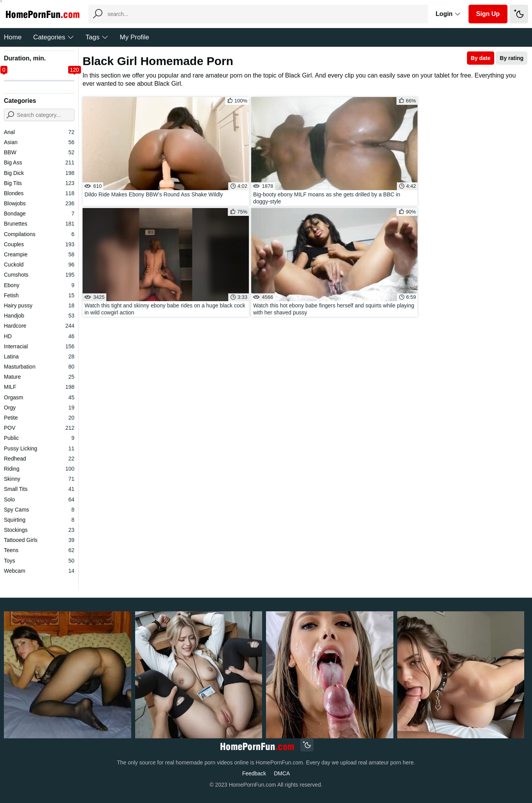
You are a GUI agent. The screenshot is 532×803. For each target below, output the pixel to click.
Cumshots (39, 275)
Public (39, 438)
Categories (53, 37)
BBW (39, 152)
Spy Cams (39, 510)
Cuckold (39, 265)
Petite (39, 418)
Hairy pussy (39, 305)
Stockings (39, 530)
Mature (39, 377)
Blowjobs (39, 203)
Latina (39, 356)
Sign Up (488, 14)
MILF (39, 387)
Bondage (39, 214)
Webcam (39, 571)
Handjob (39, 316)
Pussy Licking (39, 448)
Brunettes (39, 224)
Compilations (39, 234)
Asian (39, 142)
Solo (39, 499)
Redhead (39, 459)
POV (39, 428)
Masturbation (39, 367)
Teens (39, 550)
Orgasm (39, 397)
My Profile (135, 37)
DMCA (282, 773)
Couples (39, 244)
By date (481, 58)
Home (13, 37)
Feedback (254, 773)
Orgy (39, 408)
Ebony (39, 285)
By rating (512, 58)
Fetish (39, 295)
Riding (39, 469)
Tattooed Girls (39, 540)
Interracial (39, 346)
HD (39, 336)
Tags (97, 37)
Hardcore (39, 326)
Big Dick (39, 173)
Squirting (39, 520)
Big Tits (39, 183)
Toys (39, 561)
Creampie (39, 254)
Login (448, 14)
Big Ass (39, 162)
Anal (39, 132)
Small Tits (39, 489)
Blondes (39, 193)
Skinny (39, 479)
